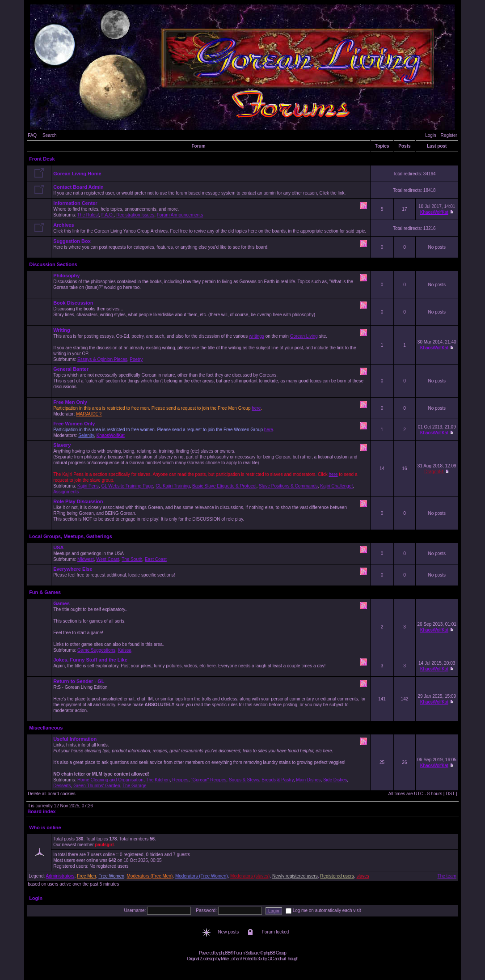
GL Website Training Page (127, 486)
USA (58, 547)
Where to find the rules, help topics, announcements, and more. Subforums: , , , (211, 209)
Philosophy (66, 276)
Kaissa (125, 650)
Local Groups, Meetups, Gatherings (71, 536)
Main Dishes (308, 780)
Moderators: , (211, 429)
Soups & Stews (244, 780)
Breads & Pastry (278, 780)
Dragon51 (434, 472)
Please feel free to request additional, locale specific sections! (211, 575)
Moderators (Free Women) (202, 876)
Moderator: (211, 408)
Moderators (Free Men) (150, 876)
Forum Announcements (180, 215)
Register (449, 135)
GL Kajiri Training (173, 486)
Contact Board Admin (78, 187)
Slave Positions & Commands (288, 486)
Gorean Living (304, 336)
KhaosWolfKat (434, 212)
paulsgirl (105, 845)
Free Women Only (74, 424)
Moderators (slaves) (250, 876)
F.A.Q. (108, 215)
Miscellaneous (46, 728)
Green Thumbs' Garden (97, 786)
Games (61, 603)
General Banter (71, 369)
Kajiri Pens (88, 486)
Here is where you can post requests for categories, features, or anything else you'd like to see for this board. (211, 247)
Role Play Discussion (78, 501)
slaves (363, 876)
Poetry (136, 359)
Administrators (60, 876)
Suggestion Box (72, 241)
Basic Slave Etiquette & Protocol (224, 486)
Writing (62, 330)
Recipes (180, 780)
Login (430, 135)
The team (447, 876)
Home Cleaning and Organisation (110, 780)
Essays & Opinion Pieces (102, 359)
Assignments (66, 492)
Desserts (62, 786)
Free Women (111, 876)
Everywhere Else (73, 569)
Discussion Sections (53, 264)
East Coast (156, 559)
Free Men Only (70, 402)
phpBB (225, 953)
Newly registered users (295, 876)
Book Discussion (73, 303)
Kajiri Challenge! (336, 486)
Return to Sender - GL (79, 681)
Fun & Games (45, 592)
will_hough (289, 959)
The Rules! (88, 215)
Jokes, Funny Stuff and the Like (90, 660)
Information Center (75, 203)
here (256, 408)
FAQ (32, 135)
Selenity (86, 435)
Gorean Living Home (77, 174)
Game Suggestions (96, 650)
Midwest (86, 559)
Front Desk (42, 159)
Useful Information (75, 739)
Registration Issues (135, 215)
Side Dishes (335, 780)
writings (257, 336)
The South (132, 559)
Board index (42, 811)
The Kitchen (158, 780)
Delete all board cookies (52, 794)
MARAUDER (89, 414)
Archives (63, 225)
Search (50, 135)
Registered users (337, 876)
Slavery (62, 445)
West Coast (108, 559)
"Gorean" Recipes (209, 780)
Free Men (86, 876)
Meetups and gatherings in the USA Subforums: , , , (211, 553)
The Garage (134, 786)
